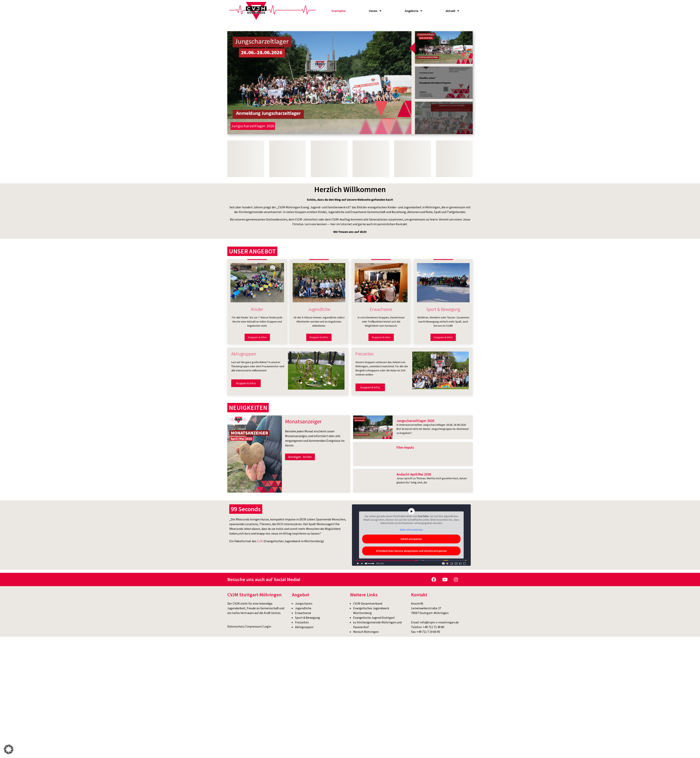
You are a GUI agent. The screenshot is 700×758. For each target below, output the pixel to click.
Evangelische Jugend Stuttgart (374, 618)
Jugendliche (303, 608)
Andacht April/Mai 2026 (414, 474)
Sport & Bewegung (308, 618)
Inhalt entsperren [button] (411, 539)
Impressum (254, 626)
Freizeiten (302, 622)
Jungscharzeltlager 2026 (415, 421)
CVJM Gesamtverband (368, 603)
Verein (375, 11)
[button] (9, 749)
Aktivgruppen (304, 627)
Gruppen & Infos (257, 337)
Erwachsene (303, 613)
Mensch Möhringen (366, 632)
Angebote (414, 11)
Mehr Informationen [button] (411, 530)
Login (267, 626)
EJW (260, 541)
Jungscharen (304, 603)
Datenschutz (236, 626)
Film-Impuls (405, 447)
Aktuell (452, 11)
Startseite (338, 11)
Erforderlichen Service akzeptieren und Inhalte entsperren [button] (411, 551)
